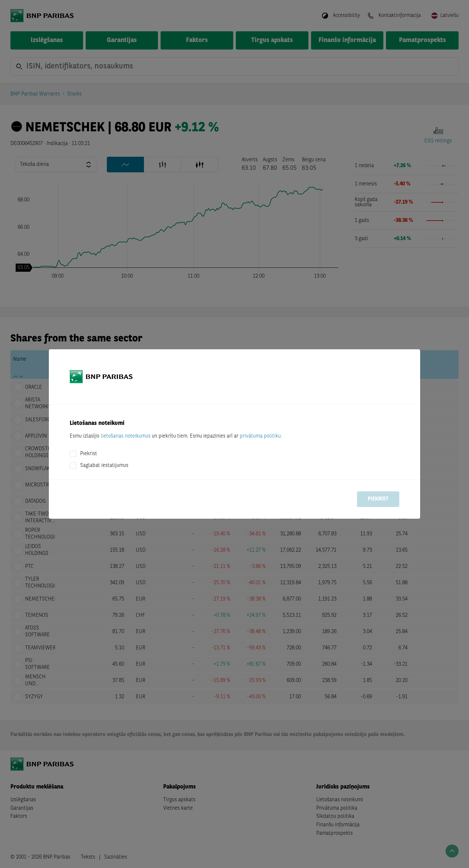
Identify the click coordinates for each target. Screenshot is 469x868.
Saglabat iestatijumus (104, 466)
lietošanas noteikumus (126, 436)
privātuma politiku (260, 436)
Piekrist (89, 454)
